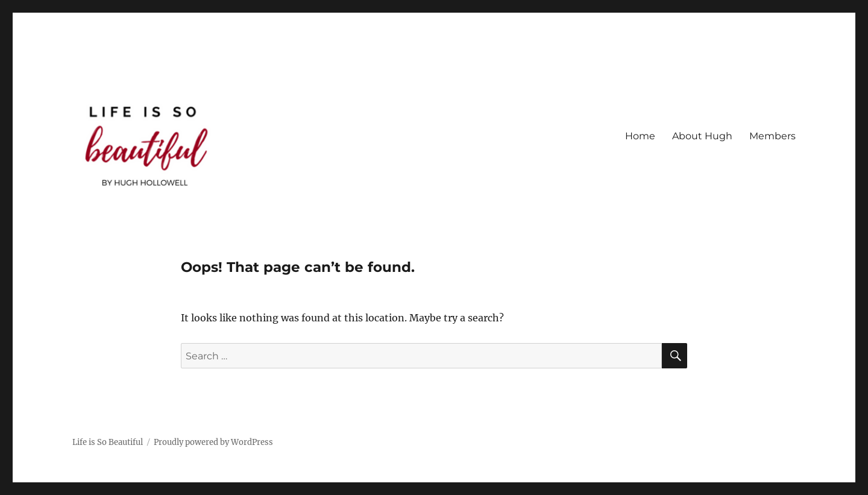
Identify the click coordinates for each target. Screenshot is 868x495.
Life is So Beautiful (108, 442)
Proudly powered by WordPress (213, 442)
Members (772, 136)
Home (640, 136)
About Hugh (702, 136)
